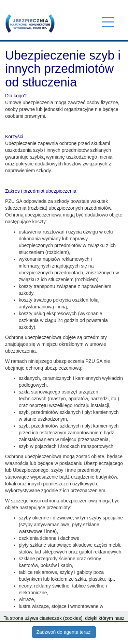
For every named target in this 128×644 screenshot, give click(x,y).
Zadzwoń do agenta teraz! (64, 632)
